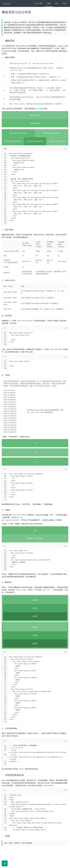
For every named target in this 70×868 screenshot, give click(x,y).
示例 (56, 3)
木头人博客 (38, 3)
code (65, 149)
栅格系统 (10, 41)
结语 (8, 836)
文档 (49, 3)
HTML (65, 790)
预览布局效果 (49, 786)
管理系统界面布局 (14, 775)
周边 (65, 3)
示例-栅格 (40, 109)
